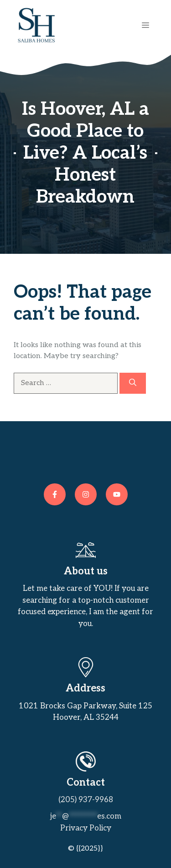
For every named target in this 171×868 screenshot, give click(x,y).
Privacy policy (86, 828)
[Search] (133, 383)
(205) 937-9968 (86, 800)
